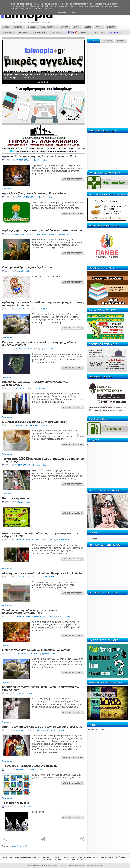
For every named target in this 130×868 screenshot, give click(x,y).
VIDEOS (50, 540)
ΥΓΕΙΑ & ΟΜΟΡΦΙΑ (30, 425)
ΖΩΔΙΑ (26, 769)
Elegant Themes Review (94, 865)
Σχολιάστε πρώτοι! (41, 160)
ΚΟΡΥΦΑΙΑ (94, 41)
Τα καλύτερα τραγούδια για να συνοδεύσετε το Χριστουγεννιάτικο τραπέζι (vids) (32, 611)
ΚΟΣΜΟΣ (27, 160)
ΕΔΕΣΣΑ (19, 197)
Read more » (7, 189)
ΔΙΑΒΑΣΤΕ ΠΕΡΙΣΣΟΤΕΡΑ (72, 179)
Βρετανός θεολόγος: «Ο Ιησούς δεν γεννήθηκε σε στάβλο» (39, 156)
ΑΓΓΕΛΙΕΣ (121, 41)
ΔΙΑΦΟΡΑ (29, 234)
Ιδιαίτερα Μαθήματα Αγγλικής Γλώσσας (27, 267)
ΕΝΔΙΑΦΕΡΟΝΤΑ (40, 234)
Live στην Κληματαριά (15, 498)
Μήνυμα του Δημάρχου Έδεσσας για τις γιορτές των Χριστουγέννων (35, 383)
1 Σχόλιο (44, 309)
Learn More (61, 13)
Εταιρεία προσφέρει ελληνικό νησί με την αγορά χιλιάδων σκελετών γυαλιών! (39, 343)
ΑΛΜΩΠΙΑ (18, 309)
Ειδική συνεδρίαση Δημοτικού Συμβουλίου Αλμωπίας (36, 650)
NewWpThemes (41, 865)
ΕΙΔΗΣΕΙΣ (19, 160)
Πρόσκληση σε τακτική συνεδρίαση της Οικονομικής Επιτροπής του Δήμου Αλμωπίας (43, 304)
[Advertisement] (96, 85)
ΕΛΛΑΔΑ (26, 349)
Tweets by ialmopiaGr (96, 729)
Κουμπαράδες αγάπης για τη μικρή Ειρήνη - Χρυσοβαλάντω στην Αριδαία (40, 688)
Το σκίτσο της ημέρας (16, 803)
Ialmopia (93, 539)
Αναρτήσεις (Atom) (20, 846)
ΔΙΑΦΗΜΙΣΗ (108, 41)
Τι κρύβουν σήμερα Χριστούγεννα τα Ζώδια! (30, 765)
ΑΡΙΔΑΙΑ (26, 309)
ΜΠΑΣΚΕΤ (26, 197)
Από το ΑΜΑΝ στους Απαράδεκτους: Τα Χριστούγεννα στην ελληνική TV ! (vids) (40, 535)
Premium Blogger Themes (76, 865)
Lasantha (63, 865)
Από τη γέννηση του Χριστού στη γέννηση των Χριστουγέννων (42, 726)
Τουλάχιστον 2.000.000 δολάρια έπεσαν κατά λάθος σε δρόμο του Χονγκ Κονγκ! (43, 460)
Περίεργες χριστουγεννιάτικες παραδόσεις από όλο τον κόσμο (42, 230)
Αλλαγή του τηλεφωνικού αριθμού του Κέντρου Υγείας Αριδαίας (43, 573)
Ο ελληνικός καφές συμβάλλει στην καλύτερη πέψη (35, 421)
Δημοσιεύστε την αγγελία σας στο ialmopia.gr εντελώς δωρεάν (40, 75)
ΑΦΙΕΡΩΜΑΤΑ (20, 234)
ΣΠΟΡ (33, 197)
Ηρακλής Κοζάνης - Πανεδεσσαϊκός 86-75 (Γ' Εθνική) (35, 193)
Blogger (83, 859)
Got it (72, 13)
